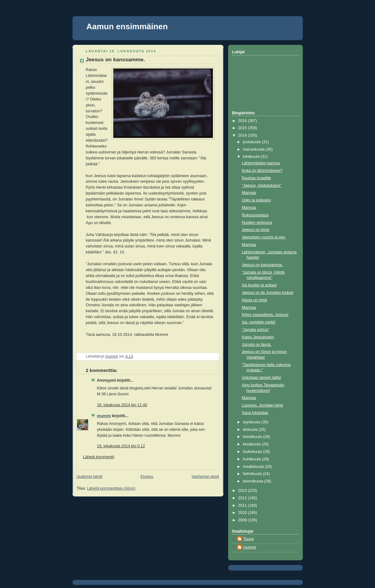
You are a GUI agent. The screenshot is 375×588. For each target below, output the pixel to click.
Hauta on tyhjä (254, 300)
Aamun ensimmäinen (127, 26)
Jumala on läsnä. (257, 345)
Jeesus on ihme (255, 230)
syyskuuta (252, 422)
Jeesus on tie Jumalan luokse (267, 293)
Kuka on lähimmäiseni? (262, 171)
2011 (243, 506)
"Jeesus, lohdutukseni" (262, 186)
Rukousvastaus (255, 215)
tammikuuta (253, 481)
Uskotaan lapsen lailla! (261, 378)
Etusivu (147, 477)
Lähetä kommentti (99, 457)
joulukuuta (252, 142)
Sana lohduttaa (255, 413)
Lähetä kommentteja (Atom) (111, 488)
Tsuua (249, 539)
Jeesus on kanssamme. (262, 265)
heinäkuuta (253, 437)
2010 (243, 513)
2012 (243, 498)
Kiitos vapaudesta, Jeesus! (265, 315)
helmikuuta (253, 474)
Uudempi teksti (89, 477)
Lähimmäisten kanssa (261, 163)
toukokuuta (253, 452)
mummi (104, 416)
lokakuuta (252, 157)
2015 (243, 128)
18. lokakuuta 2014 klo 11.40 (122, 405)
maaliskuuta (254, 467)
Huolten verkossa (257, 223)
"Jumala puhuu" (255, 330)
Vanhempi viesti (205, 477)
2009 (243, 520)
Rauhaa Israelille (256, 178)
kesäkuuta (252, 444)
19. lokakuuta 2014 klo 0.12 (121, 446)
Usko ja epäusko (256, 200)
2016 (243, 121)
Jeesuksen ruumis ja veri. (264, 237)
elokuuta (251, 430)
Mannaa (249, 193)
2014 (243, 135)
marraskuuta (254, 149)
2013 (243, 491)
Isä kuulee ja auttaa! (259, 285)
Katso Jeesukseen (258, 337)
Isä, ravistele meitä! (259, 322)
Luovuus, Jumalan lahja (262, 405)
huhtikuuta (252, 459)
